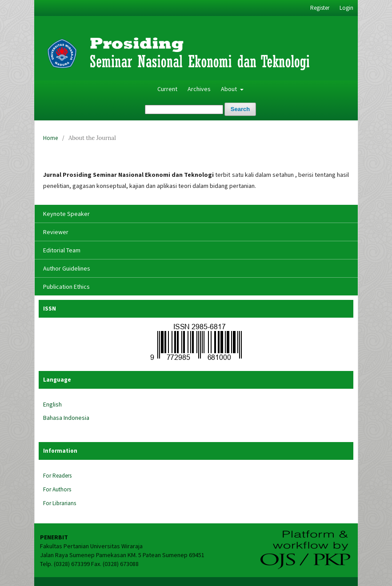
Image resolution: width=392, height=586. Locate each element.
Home (50, 138)
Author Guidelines (67, 268)
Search (240, 109)
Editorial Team (62, 250)
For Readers (57, 476)
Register (320, 8)
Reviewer (56, 232)
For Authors (57, 489)
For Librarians (60, 503)
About (230, 89)
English (52, 404)
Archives (199, 89)
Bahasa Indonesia (66, 418)
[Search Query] (184, 110)
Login (346, 8)
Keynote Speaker (66, 214)
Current (167, 89)
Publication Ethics (66, 287)
